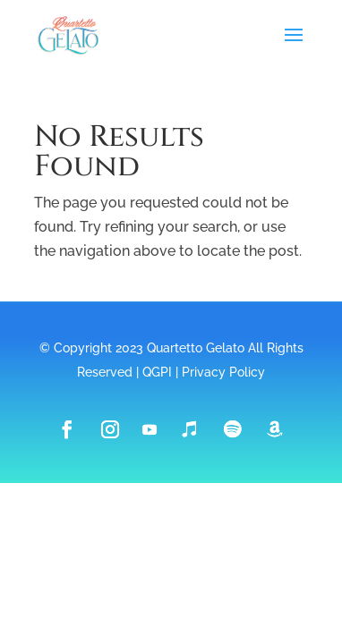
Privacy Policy (223, 372)
